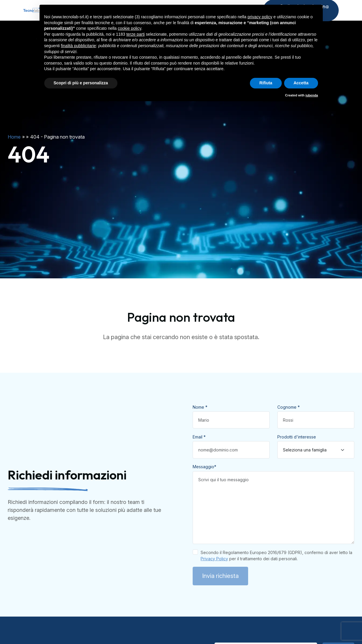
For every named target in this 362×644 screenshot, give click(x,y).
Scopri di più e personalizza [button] (81, 83)
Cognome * (289, 419)
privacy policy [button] (260, 17)
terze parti (135, 34)
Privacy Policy (214, 570)
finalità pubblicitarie (78, 46)
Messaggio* (204, 478)
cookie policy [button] (129, 28)
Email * (199, 449)
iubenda (312, 95)
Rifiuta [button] (266, 83)
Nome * (200, 419)
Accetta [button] (301, 83)
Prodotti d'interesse (297, 449)
